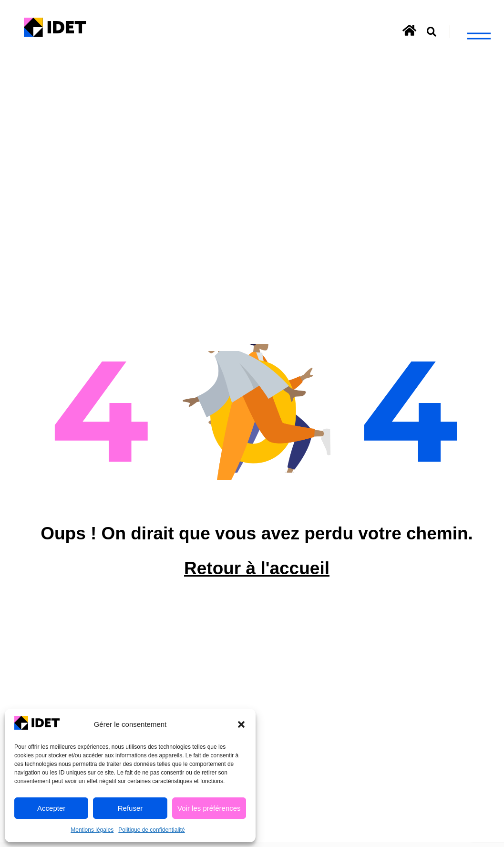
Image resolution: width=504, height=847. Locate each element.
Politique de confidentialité (151, 830)
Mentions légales (92, 830)
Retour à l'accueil (257, 577)
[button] (241, 724)
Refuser (130, 808)
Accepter (51, 808)
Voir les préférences (209, 808)
